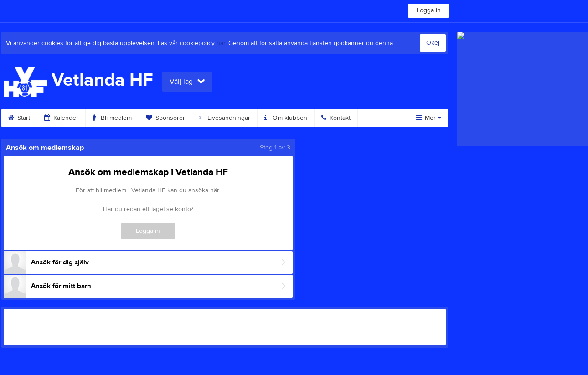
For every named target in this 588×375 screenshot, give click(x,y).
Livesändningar (225, 118)
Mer (429, 118)
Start (19, 118)
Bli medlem (112, 118)
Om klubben (286, 118)
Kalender (61, 118)
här (221, 43)
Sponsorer (165, 118)
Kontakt (336, 118)
